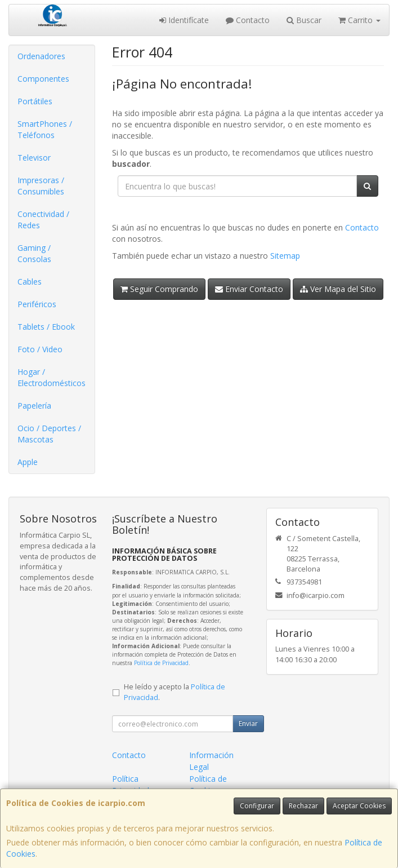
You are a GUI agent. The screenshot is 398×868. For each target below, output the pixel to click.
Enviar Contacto (249, 289)
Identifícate (184, 20)
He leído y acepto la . (175, 692)
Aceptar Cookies (359, 806)
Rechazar (303, 806)
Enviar (248, 723)
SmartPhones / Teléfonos (45, 129)
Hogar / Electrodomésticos (52, 377)
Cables (30, 282)
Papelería (34, 406)
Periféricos (37, 304)
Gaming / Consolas (34, 253)
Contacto (248, 20)
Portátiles (35, 101)
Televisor (34, 158)
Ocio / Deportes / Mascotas (49, 434)
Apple (28, 462)
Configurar (257, 806)
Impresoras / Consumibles (41, 186)
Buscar (304, 20)
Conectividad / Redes (43, 220)
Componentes (43, 79)
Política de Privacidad (161, 663)
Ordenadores (41, 56)
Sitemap (285, 256)
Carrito (359, 20)
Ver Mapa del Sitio (338, 289)
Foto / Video (40, 349)
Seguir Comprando (159, 289)
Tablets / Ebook (46, 327)
